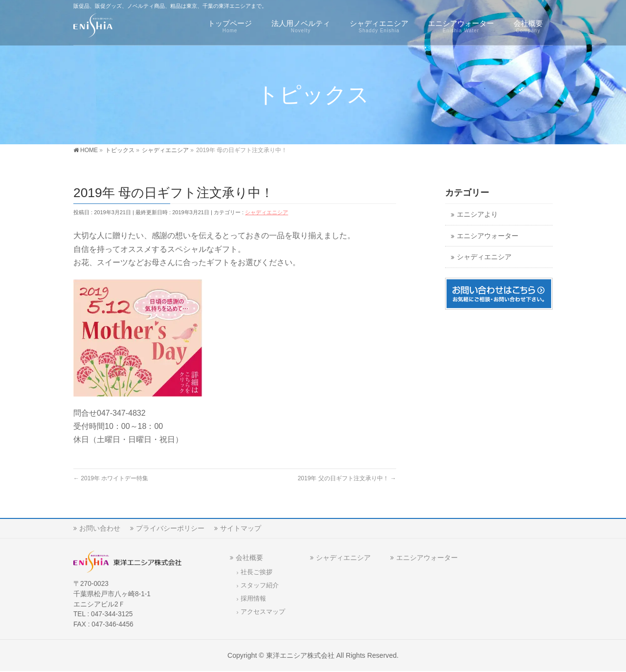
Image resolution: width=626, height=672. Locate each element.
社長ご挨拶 (257, 572)
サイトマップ (241, 528)
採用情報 (253, 599)
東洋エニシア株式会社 (300, 655)
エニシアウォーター (488, 236)
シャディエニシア (267, 212)
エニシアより (477, 214)
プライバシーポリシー (170, 528)
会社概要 (249, 558)
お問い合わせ (100, 528)
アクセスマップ (263, 612)
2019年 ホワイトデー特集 (111, 478)
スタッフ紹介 (260, 585)
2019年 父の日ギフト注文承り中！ (347, 478)
